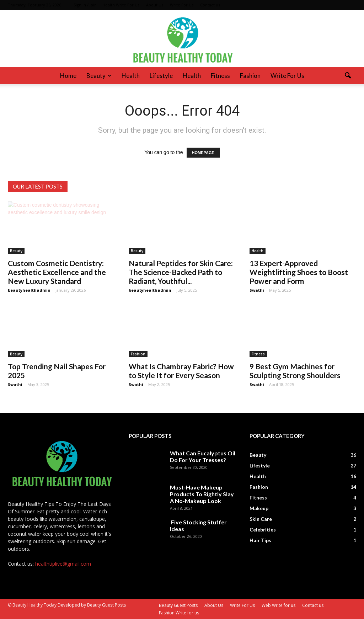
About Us (155, 5)
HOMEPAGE (203, 153)
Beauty (99, 76)
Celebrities (263, 530)
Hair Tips (260, 540)
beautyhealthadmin (29, 290)
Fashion (250, 76)
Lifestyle (161, 76)
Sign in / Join (85, 5)
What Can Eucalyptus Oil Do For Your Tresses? (203, 456)
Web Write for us (279, 605)
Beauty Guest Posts (178, 605)
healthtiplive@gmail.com (63, 564)
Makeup (259, 508)
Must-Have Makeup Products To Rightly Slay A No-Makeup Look (202, 494)
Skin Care (261, 519)
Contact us (210, 5)
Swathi (257, 290)
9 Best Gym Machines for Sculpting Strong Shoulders (295, 371)
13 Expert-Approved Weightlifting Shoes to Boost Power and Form (299, 272)
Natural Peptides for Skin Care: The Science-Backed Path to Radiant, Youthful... (181, 272)
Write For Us (182, 5)
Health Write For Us (121, 5)
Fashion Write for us (179, 613)
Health (131, 76)
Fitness (220, 76)
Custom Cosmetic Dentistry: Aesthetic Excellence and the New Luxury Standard (57, 272)
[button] (348, 76)
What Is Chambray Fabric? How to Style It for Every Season (181, 371)
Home (68, 76)
